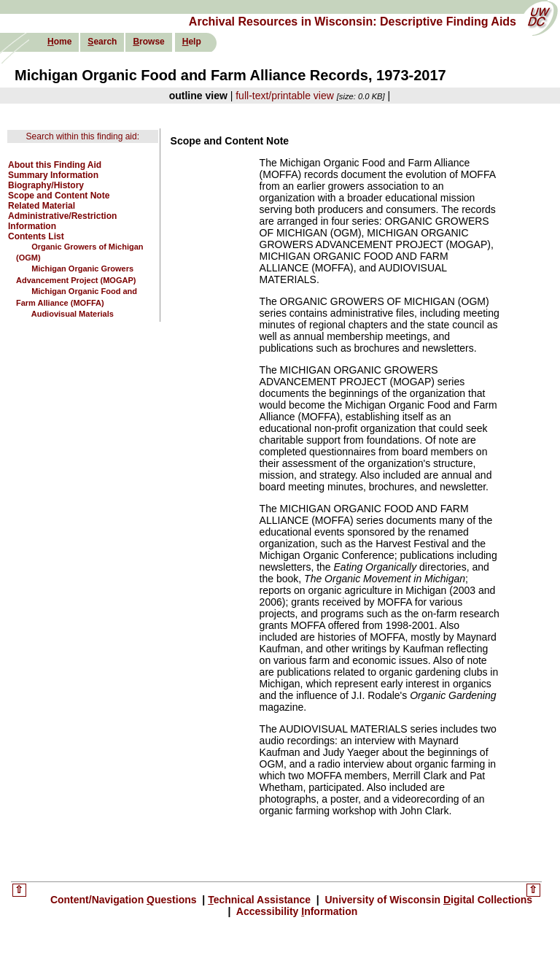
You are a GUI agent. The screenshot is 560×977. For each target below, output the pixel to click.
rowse (148, 42)
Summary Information (53, 175)
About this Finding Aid (55, 165)
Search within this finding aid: (83, 136)
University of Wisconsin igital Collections (428, 900)
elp (192, 42)
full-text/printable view (285, 96)
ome (59, 42)
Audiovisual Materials (73, 314)
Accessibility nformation (295, 911)
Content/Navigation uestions (125, 900)
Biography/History (46, 185)
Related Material (42, 206)
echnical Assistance (261, 900)
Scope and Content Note (59, 196)
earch (102, 42)
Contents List (36, 236)
